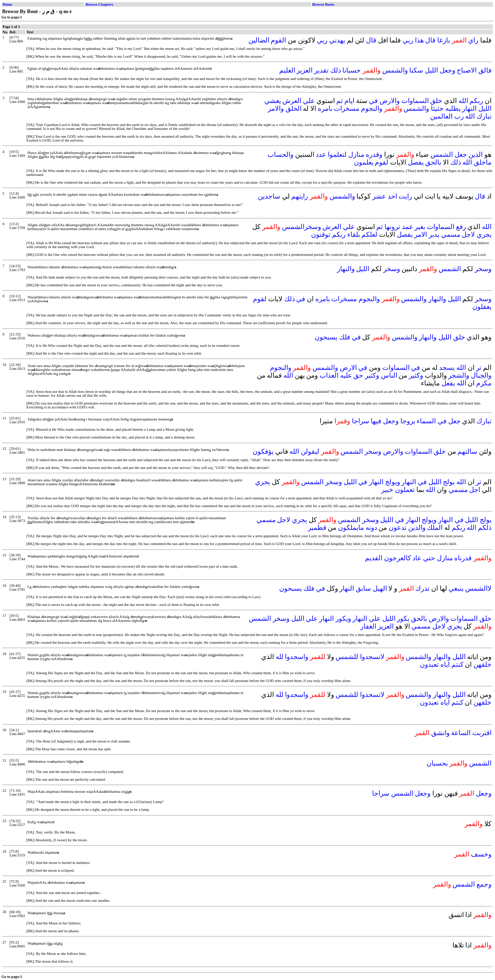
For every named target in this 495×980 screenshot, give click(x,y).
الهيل (380, 588)
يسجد (447, 368)
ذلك (336, 70)
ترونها (392, 227)
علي (309, 101)
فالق (485, 70)
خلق (436, 101)
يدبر (434, 234)
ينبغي (456, 588)
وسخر (483, 269)
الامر (421, 234)
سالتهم (467, 451)
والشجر (459, 375)
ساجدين (269, 196)
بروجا (408, 421)
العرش (292, 101)
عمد (407, 227)
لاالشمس (478, 588)
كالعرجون (398, 558)
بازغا (444, 40)
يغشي (273, 101)
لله (280, 657)
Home (7, 4)
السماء (426, 421)
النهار (469, 108)
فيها (376, 421)
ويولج (393, 482)
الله (463, 101)
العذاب (329, 375)
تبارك (484, 116)
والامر (276, 108)
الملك (435, 528)
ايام (349, 101)
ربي (408, 40)
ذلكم (485, 528)
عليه (346, 375)
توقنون (321, 234)
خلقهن (482, 664)
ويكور (343, 618)
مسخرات (347, 108)
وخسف (481, 854)
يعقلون (482, 307)
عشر (379, 196)
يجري (484, 234)
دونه (371, 528)
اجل (475, 490)
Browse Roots (323, 4)
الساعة (461, 733)
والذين (417, 528)
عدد (321, 154)
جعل (461, 154)
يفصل (416, 162)
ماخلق (483, 162)
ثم (339, 101)
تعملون (405, 490)
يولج (449, 482)
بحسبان (437, 763)
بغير (420, 227)
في (373, 101)
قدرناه (463, 558)
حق (358, 375)
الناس (389, 375)
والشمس (395, 70)
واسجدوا (297, 657)
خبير (387, 490)
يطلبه (453, 108)
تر (479, 368)
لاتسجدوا (372, 657)
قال (430, 40)
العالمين (441, 116)
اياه (445, 664)
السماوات (415, 101)
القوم (278, 40)
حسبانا (351, 70)
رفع (461, 227)
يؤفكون (263, 451)
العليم (287, 70)
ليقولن (310, 451)
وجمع (484, 884)
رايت (405, 196)
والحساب (280, 154)
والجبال (481, 375)
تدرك (422, 588)
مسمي (451, 234)
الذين (476, 154)
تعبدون (429, 664)
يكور (403, 618)
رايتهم (300, 196)
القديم (374, 558)
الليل (431, 70)
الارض (348, 368)
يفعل (448, 383)
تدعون (398, 528)
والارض (390, 101)
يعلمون (364, 162)
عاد (417, 558)
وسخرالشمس (302, 227)
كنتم (457, 664)
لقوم (382, 162)
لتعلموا (337, 154)
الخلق (294, 108)
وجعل (448, 70)
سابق (363, 588)
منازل (356, 154)
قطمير (317, 528)
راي (473, 40)
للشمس (347, 657)
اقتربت (482, 733)
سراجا (361, 421)
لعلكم (369, 234)
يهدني (337, 40)
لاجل (468, 234)
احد (392, 196)
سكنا (416, 70)
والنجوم (372, 108)
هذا (419, 40)
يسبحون (326, 337)
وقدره (374, 154)
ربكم (476, 101)
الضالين (259, 40)
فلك (345, 337)
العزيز (305, 70)
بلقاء (354, 234)
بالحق (433, 162)
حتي (429, 558)
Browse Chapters (99, 4)
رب (459, 116)
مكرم (484, 383)
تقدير (321, 70)
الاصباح (467, 70)
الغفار (368, 626)
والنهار (346, 269)
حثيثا (437, 108)
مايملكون (351, 528)
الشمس (442, 154)
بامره (325, 108)
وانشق (440, 733)
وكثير (416, 375)
